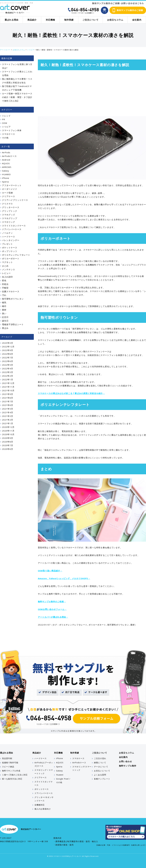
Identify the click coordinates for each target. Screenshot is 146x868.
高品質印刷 (7, 758)
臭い (4, 313)
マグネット (7, 262)
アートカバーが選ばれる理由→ (53, 617)
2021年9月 (8, 394)
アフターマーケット (12, 185)
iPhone (6, 178)
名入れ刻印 (7, 277)
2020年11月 (8, 431)
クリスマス (7, 204)
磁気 (4, 302)
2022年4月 (8, 368)
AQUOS (6, 163)
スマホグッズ (9, 215)
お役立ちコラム (115, 20)
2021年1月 (8, 423)
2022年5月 (8, 365)
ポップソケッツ (10, 251)
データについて (101, 767)
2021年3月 (8, 416)
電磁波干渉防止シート (13, 324)
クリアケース (9, 196)
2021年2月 (8, 420)
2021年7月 (8, 401)
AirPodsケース (9, 156)
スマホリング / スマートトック (44, 772)
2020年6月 (8, 449)
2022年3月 (8, 372)
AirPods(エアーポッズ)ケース (44, 764)
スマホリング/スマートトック (82, 768)
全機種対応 (40, 805)
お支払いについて (102, 771)
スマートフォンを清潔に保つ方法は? (17, 66)
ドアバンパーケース (12, 229)
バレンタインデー (11, 240)
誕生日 (5, 321)
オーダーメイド (10, 189)
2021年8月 (8, 398)
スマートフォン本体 (12, 130)
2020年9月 (8, 438)
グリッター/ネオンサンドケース (44, 799)
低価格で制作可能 (10, 763)
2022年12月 (8, 347)
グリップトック (10, 211)
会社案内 (137, 20)
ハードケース (9, 237)
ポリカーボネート (97, 625)
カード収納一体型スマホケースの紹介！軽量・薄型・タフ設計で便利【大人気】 (17, 97)
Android (6, 160)
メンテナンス (9, 269)
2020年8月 (8, 442)
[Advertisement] (92, 93)
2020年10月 (8, 434)
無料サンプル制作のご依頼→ (52, 602)
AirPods (6, 152)
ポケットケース (10, 248)
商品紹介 (32, 20)
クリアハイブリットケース (15, 200)
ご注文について (91, 20)
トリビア (6, 127)
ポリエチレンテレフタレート (73, 625)
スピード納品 (8, 767)
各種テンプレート (102, 779)
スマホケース (9, 134)
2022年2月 (8, 376)
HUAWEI (6, 174)
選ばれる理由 (11, 20)
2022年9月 (8, 350)
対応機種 (50, 20)
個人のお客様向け (43, 809)
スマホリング (9, 222)
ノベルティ (7, 233)
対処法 (5, 284)
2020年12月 (8, 427)
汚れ (4, 295)
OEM (5, 123)
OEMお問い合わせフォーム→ (52, 609)
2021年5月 (8, 409)
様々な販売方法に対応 (12, 779)
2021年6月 (8, 405)
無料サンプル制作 (128, 766)
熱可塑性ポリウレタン (118, 625)
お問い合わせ (125, 761)
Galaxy (6, 171)
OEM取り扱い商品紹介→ (50, 571)
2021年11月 (8, 387)
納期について (100, 763)
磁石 (4, 306)
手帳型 (5, 288)
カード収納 (7, 193)
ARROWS (7, 167)
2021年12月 (8, 383)
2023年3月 (8, 343)
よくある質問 (100, 775)
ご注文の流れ (100, 758)
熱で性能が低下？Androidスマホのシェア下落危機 (17, 88)
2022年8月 (8, 354)
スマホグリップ (10, 218)
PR (4, 119)
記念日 (5, 317)
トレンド (6, 116)
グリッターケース (11, 207)
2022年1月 (8, 379)
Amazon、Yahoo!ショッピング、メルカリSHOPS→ (64, 578)
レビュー (6, 273)
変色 (4, 280)
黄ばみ (5, 328)
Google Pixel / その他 (63, 780)
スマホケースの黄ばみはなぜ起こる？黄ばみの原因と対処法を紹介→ (71, 393)
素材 (132, 625)
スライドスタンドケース (14, 226)
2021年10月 (8, 390)
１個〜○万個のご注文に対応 (15, 775)
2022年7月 (8, 358)
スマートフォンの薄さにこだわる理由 (17, 73)
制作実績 (69, 20)
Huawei (60, 775)
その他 (5, 138)
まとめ (5, 266)
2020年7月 (8, 445)
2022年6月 (8, 361)
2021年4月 (8, 412)
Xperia (5, 182)
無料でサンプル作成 (11, 771)
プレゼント (7, 244)
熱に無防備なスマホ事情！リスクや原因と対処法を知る (17, 81)
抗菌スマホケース (11, 291)
